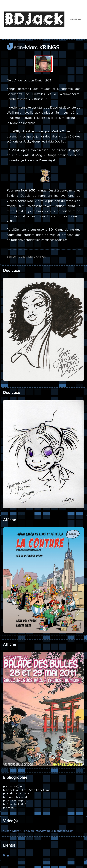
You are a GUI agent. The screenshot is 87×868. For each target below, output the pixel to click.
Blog (6, 855)
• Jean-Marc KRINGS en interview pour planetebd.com (38, 831)
